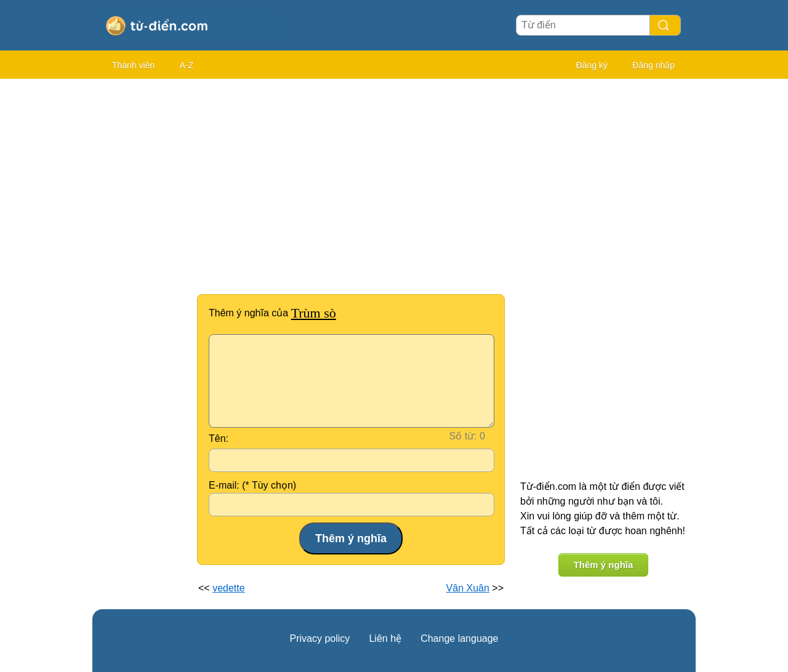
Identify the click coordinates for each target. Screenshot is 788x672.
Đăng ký (591, 65)
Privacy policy (320, 638)
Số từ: (463, 436)
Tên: (219, 438)
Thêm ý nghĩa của (272, 313)
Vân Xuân (468, 588)
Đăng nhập (653, 65)
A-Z (187, 65)
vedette (228, 588)
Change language (459, 638)
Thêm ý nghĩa (604, 565)
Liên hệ (385, 638)
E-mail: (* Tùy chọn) (252, 485)
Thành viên (133, 65)
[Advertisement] (142, 271)
